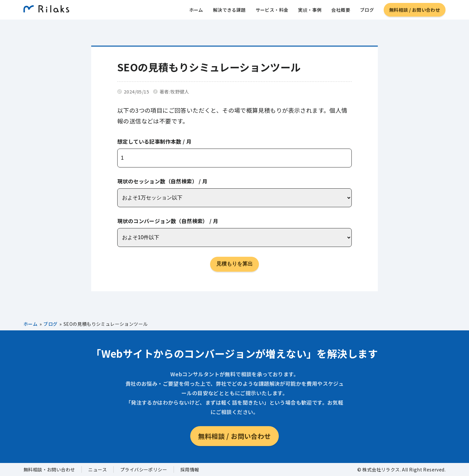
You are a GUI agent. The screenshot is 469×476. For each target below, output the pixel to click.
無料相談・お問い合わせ (49, 469)
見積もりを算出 (234, 264)
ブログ (367, 11)
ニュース (98, 469)
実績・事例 (310, 11)
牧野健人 (180, 92)
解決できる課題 (229, 11)
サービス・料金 (272, 11)
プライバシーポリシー (144, 469)
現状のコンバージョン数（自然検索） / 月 (168, 221)
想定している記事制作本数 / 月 (154, 141)
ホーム (196, 11)
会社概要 (341, 11)
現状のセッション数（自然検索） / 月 (163, 181)
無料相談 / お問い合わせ (415, 11)
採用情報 (190, 469)
